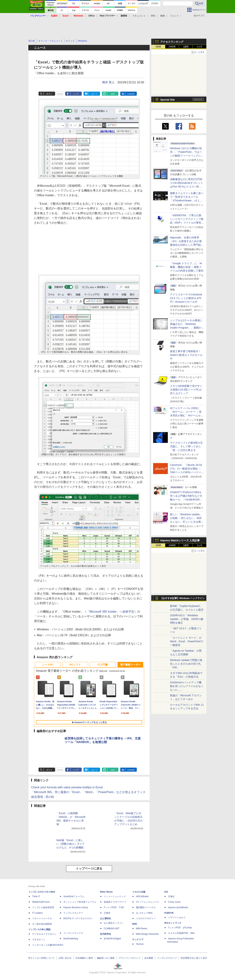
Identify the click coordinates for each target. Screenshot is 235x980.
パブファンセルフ (177, 918)
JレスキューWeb (144, 913)
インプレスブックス (73, 933)
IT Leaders (37, 913)
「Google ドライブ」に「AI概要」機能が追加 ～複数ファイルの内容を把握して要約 (187, 267)
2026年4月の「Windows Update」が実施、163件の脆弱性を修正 (187, 619)
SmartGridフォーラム (74, 896)
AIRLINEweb (142, 896)
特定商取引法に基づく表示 (194, 958)
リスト (60, 94)
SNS (153, 16)
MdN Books (142, 929)
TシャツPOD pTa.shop (180, 928)
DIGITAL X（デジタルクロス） (78, 918)
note (113, 94)
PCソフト (75, 665)
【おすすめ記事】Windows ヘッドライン (182, 598)
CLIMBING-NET (112, 929)
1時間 (158, 47)
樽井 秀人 (108, 82)
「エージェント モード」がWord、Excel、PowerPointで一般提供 (187, 641)
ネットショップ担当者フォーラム (80, 902)
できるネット (39, 940)
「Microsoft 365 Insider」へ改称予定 (110, 612)
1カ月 (200, 47)
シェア (76, 94)
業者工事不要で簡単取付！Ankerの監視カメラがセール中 (186, 355)
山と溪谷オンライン (114, 923)
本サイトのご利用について (41, 958)
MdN (135, 924)
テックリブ (138, 940)
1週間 (186, 47)
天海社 (171, 896)
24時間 (172, 47)
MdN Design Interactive (147, 934)
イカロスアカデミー (146, 918)
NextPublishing (71, 939)
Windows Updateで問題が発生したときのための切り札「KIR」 (186, 664)
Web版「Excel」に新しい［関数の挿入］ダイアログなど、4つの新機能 (70, 844)
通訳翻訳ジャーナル (146, 907)
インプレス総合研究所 (43, 907)
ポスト (49, 94)
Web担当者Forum (41, 902)
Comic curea (174, 902)
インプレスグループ (167, 958)
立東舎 (107, 913)
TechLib (140, 944)
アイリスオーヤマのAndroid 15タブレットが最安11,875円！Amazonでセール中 (186, 298)
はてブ (94, 94)
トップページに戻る (89, 868)
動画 (163, 16)
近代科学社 (106, 934)
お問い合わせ (65, 958)
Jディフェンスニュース (147, 902)
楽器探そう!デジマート (115, 902)
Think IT (36, 896)
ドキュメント (139, 16)
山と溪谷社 (106, 918)
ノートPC (48, 665)
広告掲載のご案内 (84, 958)
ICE (166, 892)
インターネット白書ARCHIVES (48, 945)
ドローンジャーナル (42, 918)
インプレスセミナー (73, 913)
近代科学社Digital (112, 939)
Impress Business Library (76, 907)
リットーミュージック (115, 896)
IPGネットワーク (173, 923)
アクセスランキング (172, 42)
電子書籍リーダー (130, 665)
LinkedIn (131, 94)
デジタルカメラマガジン (44, 934)
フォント (174, 16)
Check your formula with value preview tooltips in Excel (67, 787)
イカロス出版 (139, 892)
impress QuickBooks (178, 907)
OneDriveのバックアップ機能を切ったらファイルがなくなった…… (187, 686)
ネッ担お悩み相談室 (42, 924)
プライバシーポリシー (129, 958)
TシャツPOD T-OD (114, 907)
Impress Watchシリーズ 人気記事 (180, 540)
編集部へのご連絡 (106, 958)
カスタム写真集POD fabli (181, 933)
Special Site (168, 100)
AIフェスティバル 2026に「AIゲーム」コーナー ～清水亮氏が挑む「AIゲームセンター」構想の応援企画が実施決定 (187, 415)
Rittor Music (106, 892)
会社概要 (149, 958)
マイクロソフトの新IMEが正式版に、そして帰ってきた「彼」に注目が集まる (186, 446)
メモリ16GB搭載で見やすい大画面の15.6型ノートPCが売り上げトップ (186, 390)
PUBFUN (169, 913)
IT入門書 (103, 665)
